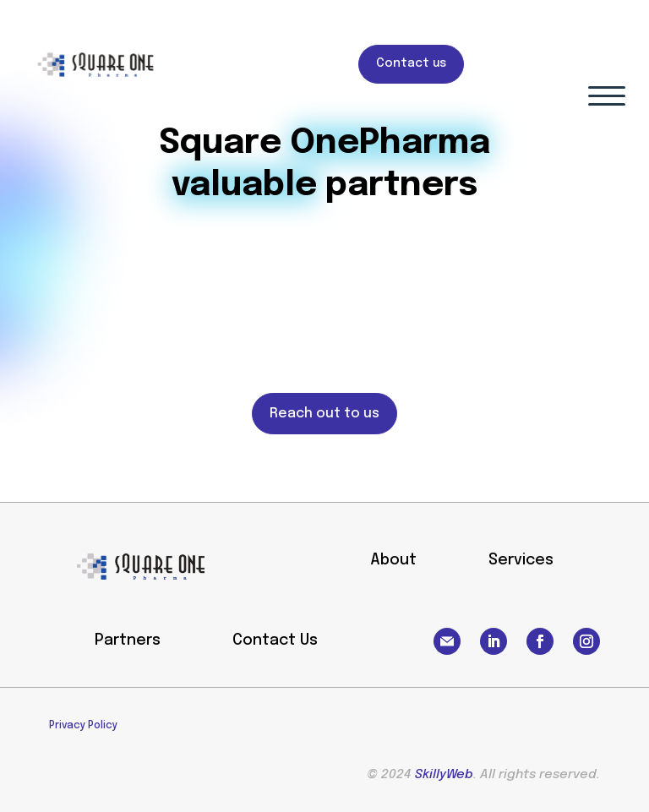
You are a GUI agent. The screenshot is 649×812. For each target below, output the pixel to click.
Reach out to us (324, 414)
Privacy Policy (83, 726)
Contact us (411, 63)
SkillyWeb (444, 775)
